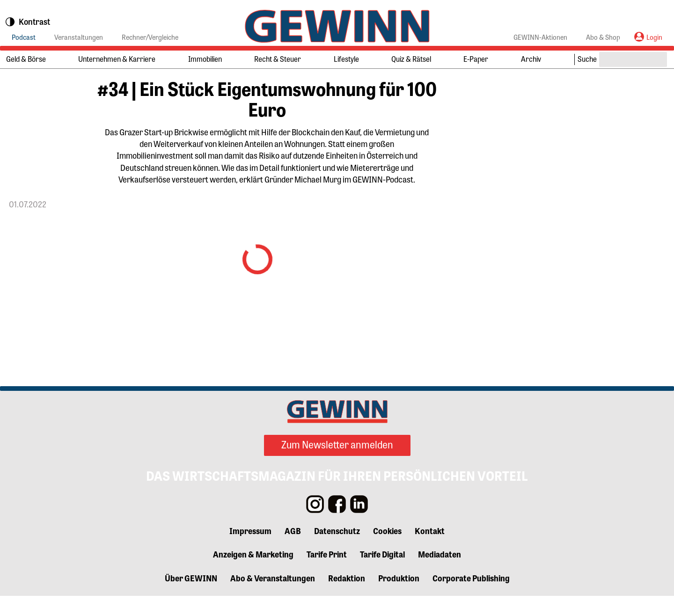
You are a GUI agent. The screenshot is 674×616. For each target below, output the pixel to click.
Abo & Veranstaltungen (273, 598)
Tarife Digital (382, 574)
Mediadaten (440, 574)
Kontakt (430, 550)
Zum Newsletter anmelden (337, 465)
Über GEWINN (191, 598)
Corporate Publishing (471, 598)
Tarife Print (327, 574)
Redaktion (347, 598)
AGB (293, 550)
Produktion (399, 598)
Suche (587, 59)
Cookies (387, 550)
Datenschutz (337, 550)
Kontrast (27, 22)
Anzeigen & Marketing (253, 574)
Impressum (250, 550)
